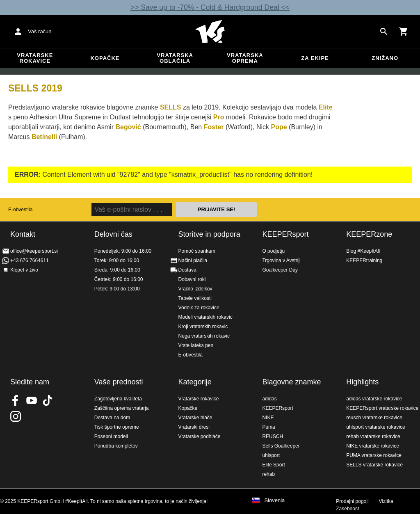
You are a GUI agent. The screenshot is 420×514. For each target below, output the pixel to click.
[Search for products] (384, 32)
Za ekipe (315, 58)
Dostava (187, 270)
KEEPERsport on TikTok (48, 400)
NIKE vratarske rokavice (373, 446)
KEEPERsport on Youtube (32, 400)
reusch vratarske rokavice (374, 418)
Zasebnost (347, 509)
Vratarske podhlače (200, 436)
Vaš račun (40, 31)
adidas (269, 399)
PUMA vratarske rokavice (374, 455)
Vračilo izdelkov (195, 289)
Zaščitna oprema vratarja (122, 408)
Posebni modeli (111, 436)
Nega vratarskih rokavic (204, 336)
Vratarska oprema (245, 58)
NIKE (268, 418)
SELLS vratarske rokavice (374, 465)
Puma (268, 427)
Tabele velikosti (195, 298)
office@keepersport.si (34, 251)
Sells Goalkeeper (281, 446)
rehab (268, 474)
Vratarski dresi (194, 427)
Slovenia (274, 500)
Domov (210, 32)
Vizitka (386, 501)
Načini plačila (193, 260)
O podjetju (273, 251)
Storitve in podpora (209, 234)
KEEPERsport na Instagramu (16, 416)
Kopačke (105, 58)
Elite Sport (273, 465)
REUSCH (273, 436)
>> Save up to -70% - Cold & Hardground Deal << (210, 7)
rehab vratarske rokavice (373, 436)
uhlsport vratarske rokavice (375, 427)
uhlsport (271, 455)
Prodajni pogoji (352, 501)
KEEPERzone (369, 234)
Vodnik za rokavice (199, 308)
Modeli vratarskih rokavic (205, 317)
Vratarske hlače (195, 418)
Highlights (362, 382)
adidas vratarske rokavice (374, 399)
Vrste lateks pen (196, 345)
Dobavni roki (192, 279)
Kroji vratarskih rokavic (203, 327)
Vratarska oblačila (175, 58)
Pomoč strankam (197, 251)
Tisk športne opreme (117, 427)
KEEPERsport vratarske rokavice (382, 408)
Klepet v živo (24, 270)
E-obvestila (20, 210)
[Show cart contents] (404, 32)
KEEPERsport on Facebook (16, 400)
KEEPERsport (285, 234)
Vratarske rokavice (35, 58)
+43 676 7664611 (30, 260)
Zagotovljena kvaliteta (118, 399)
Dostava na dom (112, 418)
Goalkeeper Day (280, 270)
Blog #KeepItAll (363, 251)
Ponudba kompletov (116, 446)
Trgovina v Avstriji (281, 260)
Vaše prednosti (119, 382)
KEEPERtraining (364, 260)
